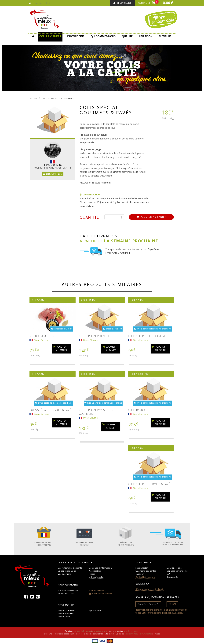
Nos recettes (95, 571)
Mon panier (148, 2)
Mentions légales (175, 568)
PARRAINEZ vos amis (145, 577)
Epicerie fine (76, 37)
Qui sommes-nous (103, 37)
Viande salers (64, 617)
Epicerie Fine (95, 611)
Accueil (34, 99)
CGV (169, 574)
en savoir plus (53, 174)
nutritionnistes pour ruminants (138, 634)
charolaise (96, 631)
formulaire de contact (100, 594)
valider (172, 604)
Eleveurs (165, 37)
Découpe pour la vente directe (150, 589)
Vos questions (65, 574)
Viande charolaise (66, 611)
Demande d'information (100, 568)
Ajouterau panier (60, 348)
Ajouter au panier (151, 217)
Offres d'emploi (96, 577)
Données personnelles (177, 571)
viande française (84, 631)
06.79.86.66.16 (97, 591)
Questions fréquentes (146, 571)
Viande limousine (66, 614)
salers (104, 631)
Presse (92, 574)
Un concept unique (67, 571)
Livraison (146, 37)
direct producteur (132, 631)
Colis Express (68, 99)
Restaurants (172, 577)
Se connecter (122, 3)
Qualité (127, 37)
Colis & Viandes (50, 37)
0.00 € (168, 3)
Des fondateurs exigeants (70, 568)
